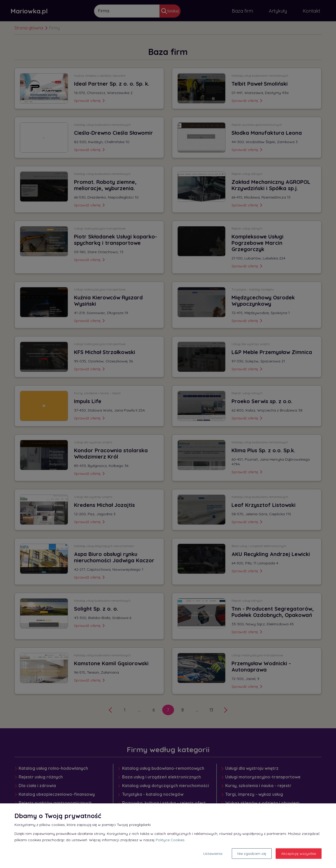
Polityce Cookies (170, 840)
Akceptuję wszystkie (299, 854)
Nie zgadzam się (252, 854)
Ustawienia (213, 854)
